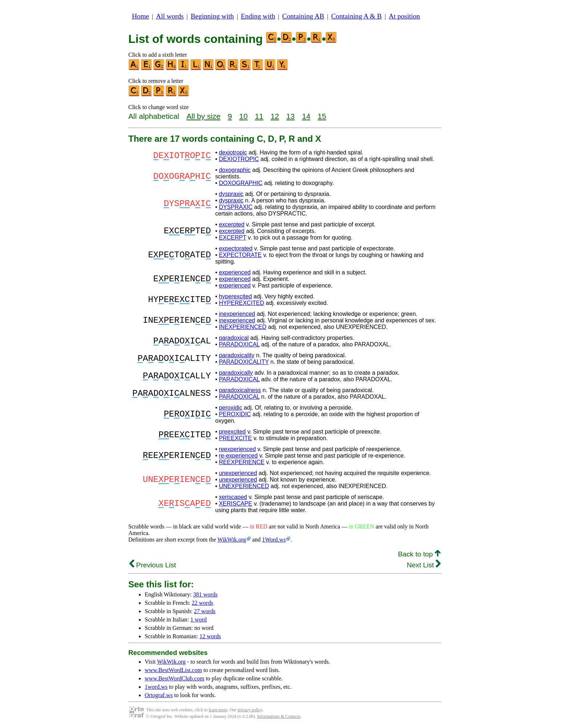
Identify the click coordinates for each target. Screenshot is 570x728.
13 (291, 116)
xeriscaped (233, 497)
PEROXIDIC (235, 414)
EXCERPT (232, 238)
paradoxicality (237, 355)
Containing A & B (356, 16)
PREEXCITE (235, 438)
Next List (424, 565)
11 (259, 116)
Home (141, 16)
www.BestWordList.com (173, 670)
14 (306, 116)
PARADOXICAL (239, 344)
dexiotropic (233, 152)
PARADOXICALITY (244, 362)
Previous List (153, 565)
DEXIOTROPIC (239, 159)
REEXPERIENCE (242, 462)
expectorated (236, 248)
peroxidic (230, 408)
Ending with (258, 16)
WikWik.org (232, 540)
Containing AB (303, 16)
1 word (199, 620)
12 (275, 116)
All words (170, 16)
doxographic (235, 170)
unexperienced (238, 473)
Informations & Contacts (279, 716)
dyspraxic (231, 194)
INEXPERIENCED (243, 327)
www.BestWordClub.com (174, 678)
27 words (205, 611)
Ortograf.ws (159, 695)
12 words (210, 636)
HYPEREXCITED (241, 303)
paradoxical (234, 338)
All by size (204, 116)
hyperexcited (235, 296)
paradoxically (236, 373)
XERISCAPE (236, 504)
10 (243, 116)
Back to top (419, 554)
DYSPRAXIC (236, 207)
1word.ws (156, 687)
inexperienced (237, 314)
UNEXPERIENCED (244, 486)
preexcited (232, 432)
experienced (235, 272)
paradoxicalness (240, 390)
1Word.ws (274, 540)
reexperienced (237, 449)
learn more (218, 710)
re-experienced (238, 456)
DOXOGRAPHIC (241, 183)
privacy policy (250, 710)
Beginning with (212, 16)
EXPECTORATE (240, 255)
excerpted (232, 224)
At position (404, 16)
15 (322, 116)
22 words (202, 603)
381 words (205, 594)
